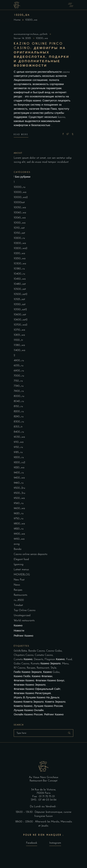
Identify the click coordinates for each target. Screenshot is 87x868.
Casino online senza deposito (31, 554)
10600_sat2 (21, 320)
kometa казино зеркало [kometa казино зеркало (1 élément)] (46, 664)
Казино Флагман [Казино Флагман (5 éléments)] (42, 676)
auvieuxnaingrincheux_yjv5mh (31, 34)
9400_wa (19, 478)
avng (17, 544)
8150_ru (18, 406)
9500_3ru (19, 493)
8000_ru (19, 396)
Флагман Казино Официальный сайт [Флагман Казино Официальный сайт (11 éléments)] (37, 689)
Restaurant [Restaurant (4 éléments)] (43, 668)
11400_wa (19, 350)
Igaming (19, 565)
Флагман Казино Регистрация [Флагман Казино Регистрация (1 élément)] (32, 693)
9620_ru (19, 514)
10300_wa (20, 264)
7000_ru (19, 376)
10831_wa (19, 335)
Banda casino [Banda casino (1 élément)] (37, 651)
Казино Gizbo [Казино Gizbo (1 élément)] (51, 672)
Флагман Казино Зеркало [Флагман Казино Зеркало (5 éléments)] (30, 685)
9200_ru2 (19, 463)
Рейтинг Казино (24, 636)
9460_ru (19, 483)
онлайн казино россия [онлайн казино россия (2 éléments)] (28, 715)
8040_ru (19, 401)
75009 (41, 793)
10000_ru (20, 187)
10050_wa (20, 208)
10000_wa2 (21, 197)
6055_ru (19, 366)
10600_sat (20, 315)
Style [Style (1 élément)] (53, 668)
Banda (18, 549)
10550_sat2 (20, 310)
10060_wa (20, 213)
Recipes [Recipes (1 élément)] (31, 668)
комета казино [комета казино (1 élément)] (23, 706)
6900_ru (19, 371)
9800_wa (19, 524)
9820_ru (19, 529)
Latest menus (21, 570)
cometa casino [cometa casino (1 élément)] (44, 655)
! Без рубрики (22, 177)
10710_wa (19, 330)
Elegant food (21, 559)
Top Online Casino (25, 610)
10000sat (19, 202)
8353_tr (18, 427)
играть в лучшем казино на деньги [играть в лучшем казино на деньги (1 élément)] (36, 698)
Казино (18, 626)
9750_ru (19, 519)
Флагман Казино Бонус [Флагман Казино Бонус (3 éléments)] (50, 681)
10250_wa (20, 259)
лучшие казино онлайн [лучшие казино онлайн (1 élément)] (29, 710)
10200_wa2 (20, 248)
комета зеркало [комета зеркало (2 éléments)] (55, 702)
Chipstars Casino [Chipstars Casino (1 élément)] (24, 655)
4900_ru (19, 361)
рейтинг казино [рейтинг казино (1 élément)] (54, 715)
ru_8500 (19, 600)
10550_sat (20, 304)
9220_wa (19, 468)
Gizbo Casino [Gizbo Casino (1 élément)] (22, 664)
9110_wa (19, 442)
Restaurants (20, 595)
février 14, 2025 (23, 38)
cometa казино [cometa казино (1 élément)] (23, 659)
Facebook (32, 843)
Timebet (18, 605)
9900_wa (19, 534)
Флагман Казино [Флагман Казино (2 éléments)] (24, 681)
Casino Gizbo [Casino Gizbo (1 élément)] (54, 651)
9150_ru (18, 447)
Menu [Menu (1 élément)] (65, 664)
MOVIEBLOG (22, 575)
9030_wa (19, 437)
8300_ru (19, 422)
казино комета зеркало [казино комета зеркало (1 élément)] (29, 702)
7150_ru (18, 381)
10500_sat (20, 289)
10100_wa (20, 223)
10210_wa (19, 253)
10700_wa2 (20, 325)
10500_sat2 (20, 294)
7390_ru (19, 386)
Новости (19, 631)
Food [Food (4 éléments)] (69, 659)
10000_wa (20, 192)
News (17, 585)
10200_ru (19, 238)
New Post (19, 580)
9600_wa (19, 508)
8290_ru (19, 417)
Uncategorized (22, 616)
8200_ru (19, 412)
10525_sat (19, 299)
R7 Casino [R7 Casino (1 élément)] (20, 668)
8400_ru (19, 432)
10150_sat (19, 233)
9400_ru (19, 473)
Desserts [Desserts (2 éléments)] (39, 659)
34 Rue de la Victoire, (43, 790)
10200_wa (42, 38)
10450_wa (20, 279)
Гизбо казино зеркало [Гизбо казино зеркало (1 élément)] (28, 672)
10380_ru (19, 269)
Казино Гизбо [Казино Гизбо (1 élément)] (22, 676)
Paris (48, 793)
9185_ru (18, 452)
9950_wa (19, 539)
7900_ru (19, 391)
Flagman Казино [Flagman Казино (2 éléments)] (55, 659)
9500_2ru (19, 488)
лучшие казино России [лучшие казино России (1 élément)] (48, 706)
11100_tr (18, 340)
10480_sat (20, 284)
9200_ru (19, 457)
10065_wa (20, 218)
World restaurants (24, 621)
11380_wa (19, 345)
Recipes (18, 590)
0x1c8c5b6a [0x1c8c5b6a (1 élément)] (20, 651)
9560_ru (19, 503)
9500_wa (19, 498)
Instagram (55, 843)
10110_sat (19, 228)
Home (17, 20)
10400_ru (19, 274)
